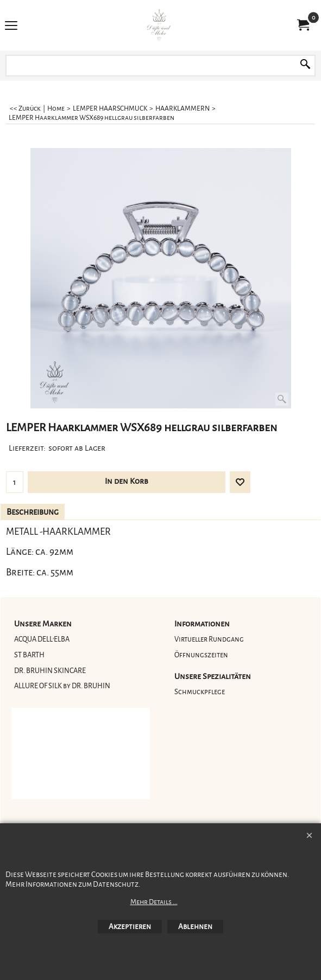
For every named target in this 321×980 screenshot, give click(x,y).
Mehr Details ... (154, 902)
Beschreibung (33, 512)
